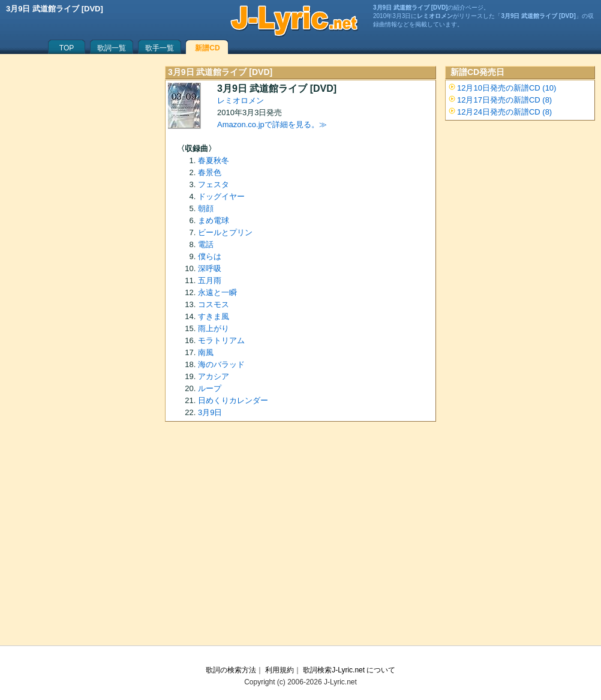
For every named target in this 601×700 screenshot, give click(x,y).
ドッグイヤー (221, 196)
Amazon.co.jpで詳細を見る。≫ (272, 124)
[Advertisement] (300, 537)
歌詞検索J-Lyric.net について (349, 670)
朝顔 (206, 208)
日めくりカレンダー (233, 400)
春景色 (210, 172)
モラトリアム (221, 340)
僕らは (210, 256)
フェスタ (214, 184)
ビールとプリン (225, 232)
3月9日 (210, 412)
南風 (206, 352)
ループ (210, 388)
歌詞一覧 (112, 48)
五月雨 (210, 280)
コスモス (214, 304)
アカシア (214, 376)
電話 (206, 244)
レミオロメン (241, 100)
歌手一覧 (160, 48)
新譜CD (207, 48)
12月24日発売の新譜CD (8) (504, 112)
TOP (67, 48)
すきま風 (214, 316)
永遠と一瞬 (217, 292)
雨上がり (214, 328)
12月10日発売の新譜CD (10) (507, 88)
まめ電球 (214, 220)
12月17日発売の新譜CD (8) (504, 100)
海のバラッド (221, 364)
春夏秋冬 (214, 160)
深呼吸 (210, 268)
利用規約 (280, 670)
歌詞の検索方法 (231, 670)
